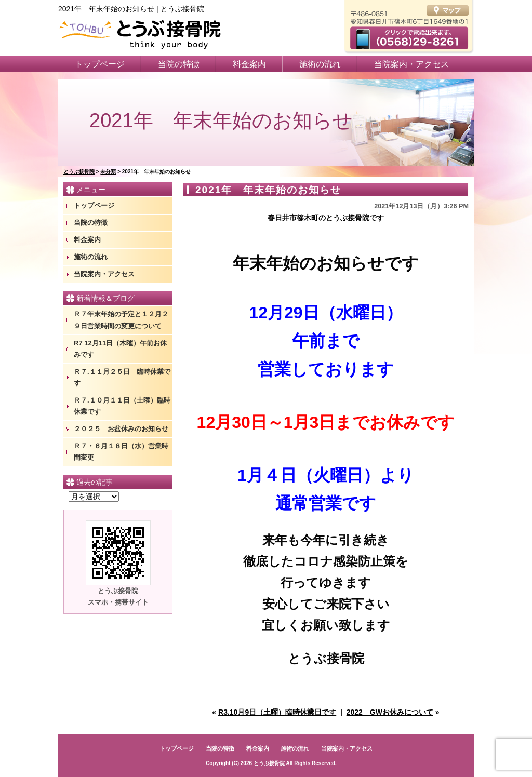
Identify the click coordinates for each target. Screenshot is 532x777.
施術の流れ (320, 64)
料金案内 (249, 64)
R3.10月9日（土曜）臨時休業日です (277, 712)
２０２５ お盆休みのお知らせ (121, 429)
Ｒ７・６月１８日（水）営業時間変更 (121, 452)
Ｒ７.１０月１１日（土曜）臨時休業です (122, 406)
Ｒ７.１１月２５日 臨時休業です (122, 377)
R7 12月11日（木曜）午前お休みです (120, 349)
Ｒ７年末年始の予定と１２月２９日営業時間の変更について (121, 320)
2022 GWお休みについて (390, 712)
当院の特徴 (179, 64)
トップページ (100, 64)
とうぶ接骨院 (269, 763)
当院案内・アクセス (411, 64)
